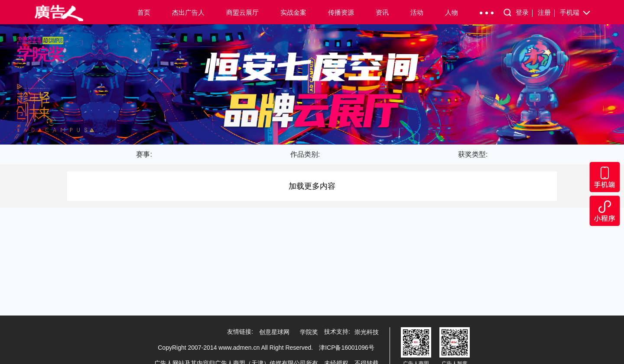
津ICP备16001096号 (347, 348)
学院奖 (309, 332)
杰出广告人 (188, 12)
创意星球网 (274, 332)
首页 (144, 12)
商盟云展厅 (242, 12)
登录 (524, 13)
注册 (546, 13)
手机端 (576, 13)
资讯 (382, 12)
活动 (417, 12)
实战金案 (293, 12)
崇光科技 (367, 332)
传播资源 (341, 12)
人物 (452, 12)
